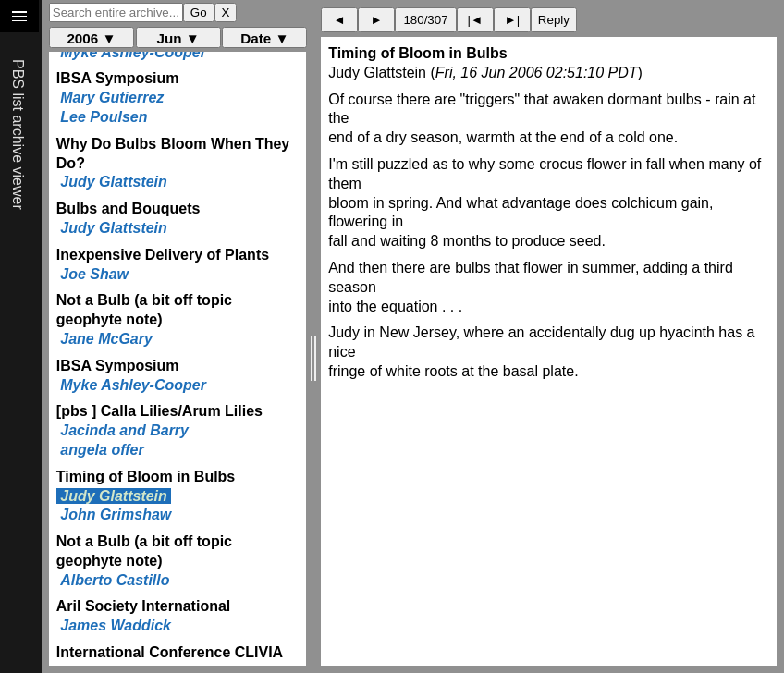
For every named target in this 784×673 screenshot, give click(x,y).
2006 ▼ (91, 38)
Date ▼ (264, 38)
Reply (554, 20)
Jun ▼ (178, 38)
